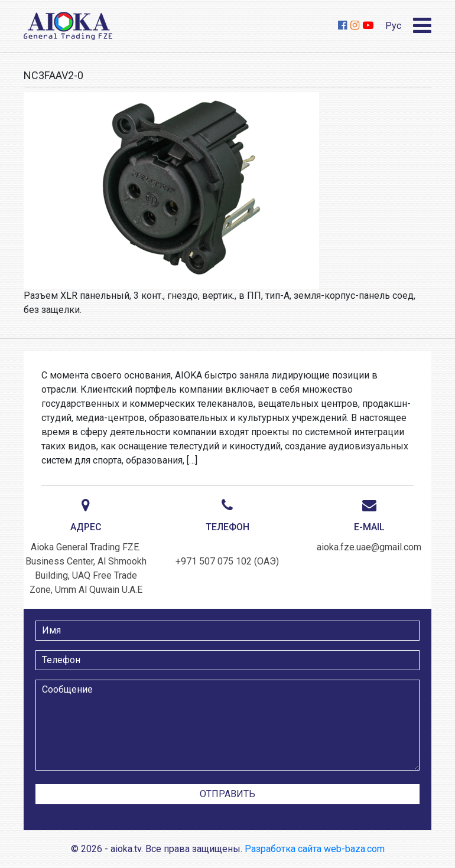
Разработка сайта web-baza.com (315, 849)
